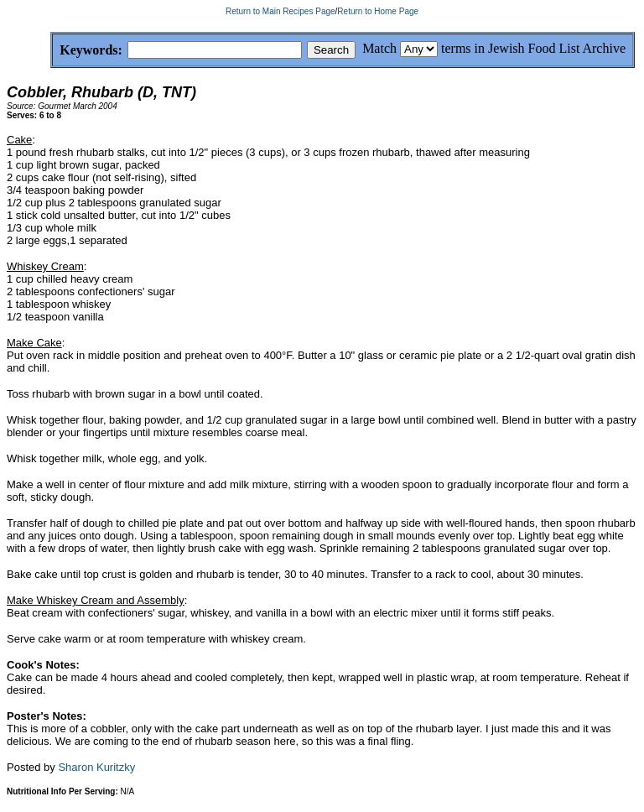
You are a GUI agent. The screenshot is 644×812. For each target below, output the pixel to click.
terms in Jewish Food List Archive (533, 48)
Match (379, 48)
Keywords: (51, 51)
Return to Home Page (378, 11)
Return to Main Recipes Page (280, 11)
